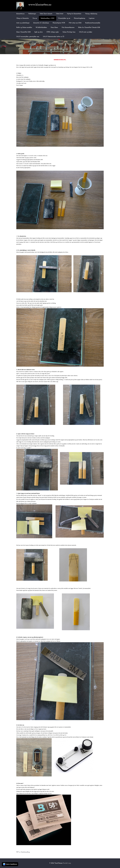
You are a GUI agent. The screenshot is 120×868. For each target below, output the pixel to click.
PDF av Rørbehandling (23, 852)
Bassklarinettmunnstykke (93, 23)
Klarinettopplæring (80, 18)
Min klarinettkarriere (68, 27)
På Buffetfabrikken (41, 27)
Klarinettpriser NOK (59, 23)
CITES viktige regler (53, 32)
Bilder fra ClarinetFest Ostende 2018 (89, 27)
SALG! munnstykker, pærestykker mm (28, 37)
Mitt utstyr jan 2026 (75, 23)
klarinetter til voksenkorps (41, 23)
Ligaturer (92, 18)
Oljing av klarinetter (23, 18)
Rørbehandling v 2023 (48, 18)
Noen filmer (54, 27)
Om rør (35, 18)
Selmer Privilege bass (69, 32)
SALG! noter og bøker (86, 32)
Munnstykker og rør (64, 18)
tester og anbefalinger (23, 23)
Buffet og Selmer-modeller (24, 27)
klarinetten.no (20, 14)
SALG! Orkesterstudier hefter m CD (53, 37)
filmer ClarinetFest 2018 (23, 32)
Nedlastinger (32, 14)
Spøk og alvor (38, 32)
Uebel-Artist (60, 14)
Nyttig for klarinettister (74, 14)
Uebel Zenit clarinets (46, 14)
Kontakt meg (67, 863)
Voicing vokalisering (91, 14)
